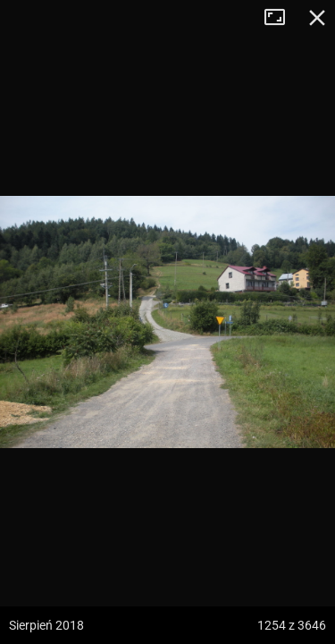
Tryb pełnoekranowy (281, 18)
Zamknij (317, 18)
